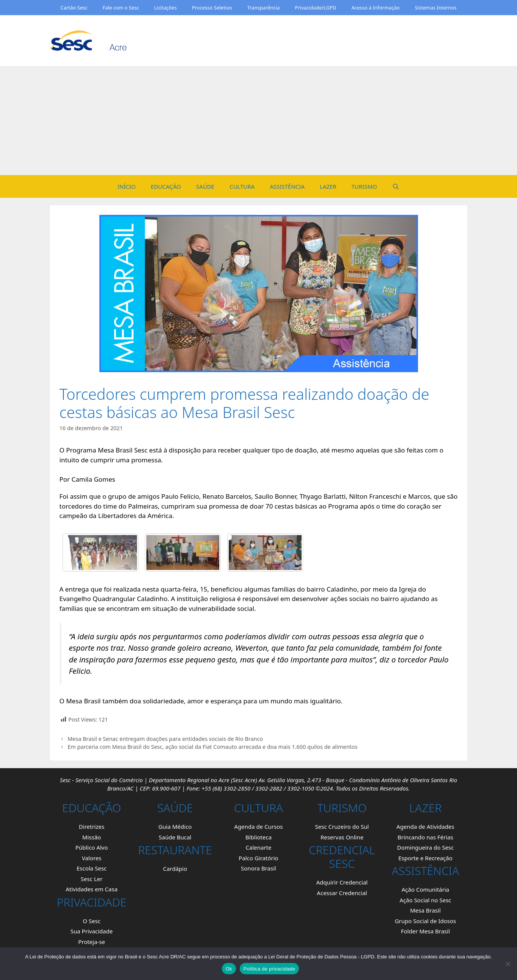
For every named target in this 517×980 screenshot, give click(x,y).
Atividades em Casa (92, 889)
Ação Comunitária (425, 889)
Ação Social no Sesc (425, 900)
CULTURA (242, 186)
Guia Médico (175, 827)
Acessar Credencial (342, 893)
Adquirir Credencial (342, 882)
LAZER (328, 186)
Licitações (165, 8)
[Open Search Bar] (396, 186)
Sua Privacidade (92, 931)
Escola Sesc (92, 868)
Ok (229, 969)
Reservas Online (342, 837)
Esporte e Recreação (425, 858)
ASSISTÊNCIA (287, 186)
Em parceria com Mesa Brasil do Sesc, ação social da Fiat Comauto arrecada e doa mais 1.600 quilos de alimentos (212, 747)
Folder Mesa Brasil (425, 931)
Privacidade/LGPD (316, 8)
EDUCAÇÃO (166, 186)
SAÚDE (205, 186)
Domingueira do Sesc (426, 847)
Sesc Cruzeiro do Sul (342, 827)
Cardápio (175, 869)
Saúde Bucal (175, 837)
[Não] (508, 964)
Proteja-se (92, 942)
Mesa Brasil (425, 910)
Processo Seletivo (212, 8)
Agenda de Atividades (425, 827)
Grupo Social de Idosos (426, 921)
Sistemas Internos (436, 8)
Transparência (264, 8)
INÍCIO (127, 186)
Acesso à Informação (375, 8)
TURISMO (364, 186)
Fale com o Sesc (121, 8)
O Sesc (92, 921)
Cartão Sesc (74, 8)
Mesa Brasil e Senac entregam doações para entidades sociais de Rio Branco (165, 739)
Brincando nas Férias (425, 837)
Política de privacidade (269, 969)
